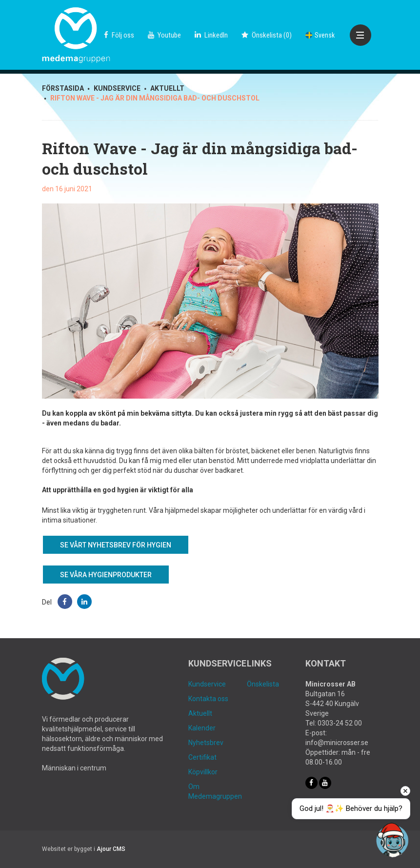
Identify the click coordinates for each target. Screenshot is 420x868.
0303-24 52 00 (340, 723)
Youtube (164, 35)
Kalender (202, 728)
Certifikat (202, 757)
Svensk (320, 35)
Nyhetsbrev (206, 743)
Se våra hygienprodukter (106, 575)
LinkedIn (211, 35)
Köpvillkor (203, 772)
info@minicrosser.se (337, 743)
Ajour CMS (111, 849)
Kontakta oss (208, 699)
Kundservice (207, 684)
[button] (65, 602)
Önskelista (263, 684)
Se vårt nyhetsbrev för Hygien (116, 545)
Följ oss (119, 35)
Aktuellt (200, 713)
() (267, 35)
